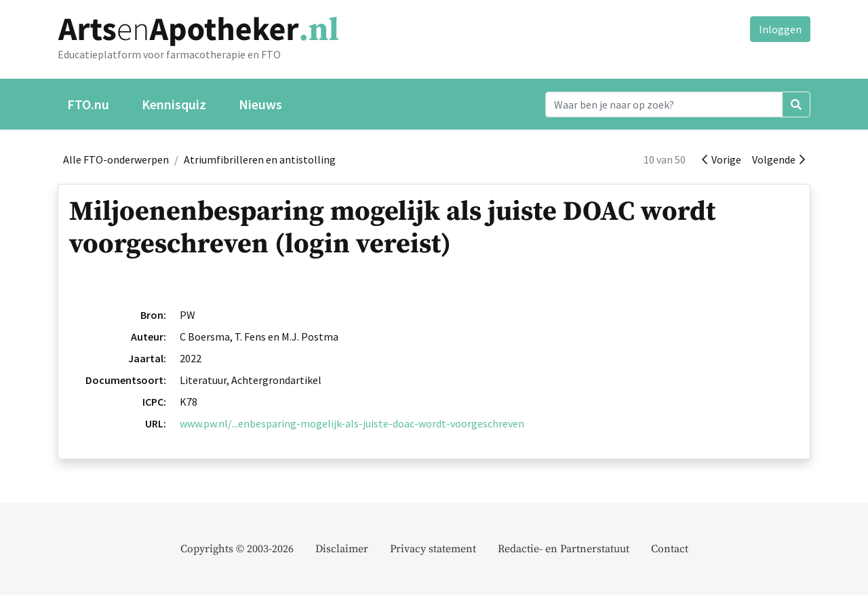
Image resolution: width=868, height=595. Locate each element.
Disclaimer (342, 549)
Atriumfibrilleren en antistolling (260, 159)
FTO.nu (88, 104)
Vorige (722, 159)
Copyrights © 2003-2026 (237, 549)
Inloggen (780, 29)
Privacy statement (433, 549)
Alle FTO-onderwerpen (116, 159)
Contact (670, 549)
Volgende (778, 159)
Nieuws (260, 104)
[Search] (664, 104)
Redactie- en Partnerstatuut (564, 549)
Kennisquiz (174, 104)
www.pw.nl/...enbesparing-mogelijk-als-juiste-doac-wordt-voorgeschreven (352, 423)
